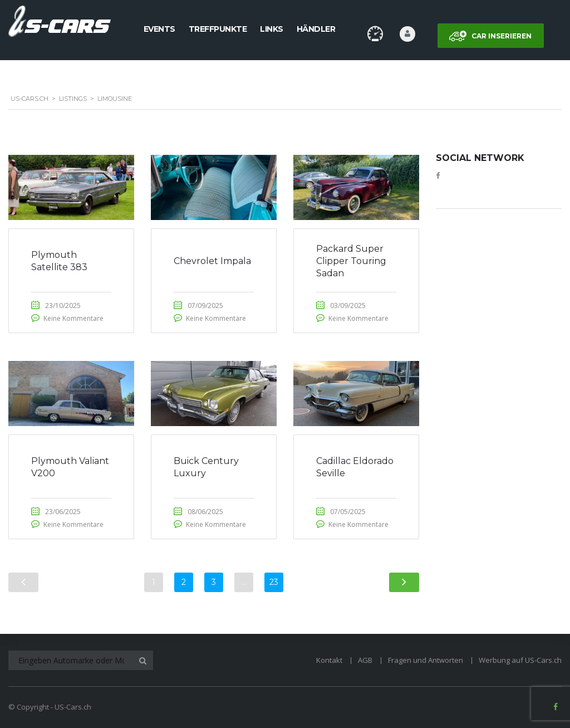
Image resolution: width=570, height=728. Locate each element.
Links (272, 29)
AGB (365, 660)
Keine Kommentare (73, 318)
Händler (316, 29)
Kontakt (329, 660)
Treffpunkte (218, 29)
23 (274, 582)
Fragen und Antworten (426, 660)
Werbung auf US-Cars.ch (520, 660)
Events (159, 29)
